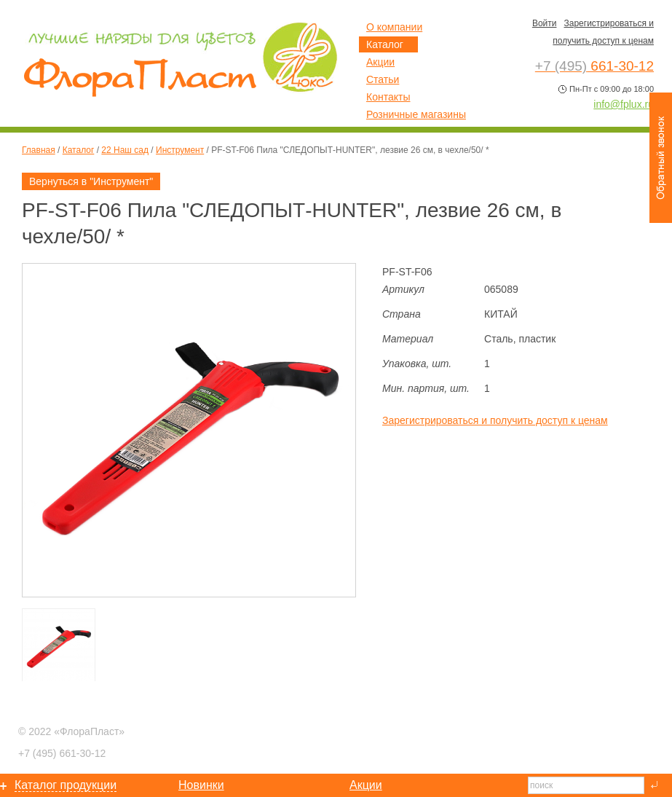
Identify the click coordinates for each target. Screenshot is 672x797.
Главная (39, 150)
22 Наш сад (125, 150)
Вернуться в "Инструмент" (91, 181)
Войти (545, 23)
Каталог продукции (66, 785)
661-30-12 (62, 753)
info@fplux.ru (624, 104)
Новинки (201, 785)
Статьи (383, 79)
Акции (380, 62)
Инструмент (180, 150)
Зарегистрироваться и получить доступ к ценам (495, 420)
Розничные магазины (416, 114)
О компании (394, 27)
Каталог (79, 150)
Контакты (388, 97)
